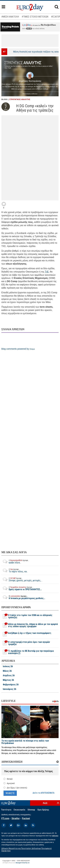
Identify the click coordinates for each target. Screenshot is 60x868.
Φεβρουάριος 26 (11, 685)
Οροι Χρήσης (43, 810)
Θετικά (10, 779)
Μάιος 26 (7, 671)
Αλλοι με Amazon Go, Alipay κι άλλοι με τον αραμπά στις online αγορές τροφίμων (30, 625)
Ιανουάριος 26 (9, 689)
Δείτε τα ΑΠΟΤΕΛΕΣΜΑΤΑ (43, 793)
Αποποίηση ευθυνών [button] (30, 94)
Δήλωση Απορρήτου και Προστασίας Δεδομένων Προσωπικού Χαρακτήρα (27, 849)
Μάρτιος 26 (8, 680)
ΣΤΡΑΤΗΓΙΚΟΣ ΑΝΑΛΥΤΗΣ (20, 99)
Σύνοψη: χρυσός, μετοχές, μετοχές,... (22, 579)
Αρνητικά (11, 783)
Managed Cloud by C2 (23, 863)
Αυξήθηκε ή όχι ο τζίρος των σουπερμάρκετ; (26, 634)
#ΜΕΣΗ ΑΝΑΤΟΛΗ (10, 17)
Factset (26, 818)
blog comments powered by (18, 349)
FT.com (5, 818)
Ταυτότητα (6, 810)
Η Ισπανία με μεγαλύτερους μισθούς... (23, 597)
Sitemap (31, 810)
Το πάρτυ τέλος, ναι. (14, 570)
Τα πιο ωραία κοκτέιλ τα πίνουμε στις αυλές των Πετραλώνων (25, 742)
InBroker (55, 836)
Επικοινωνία (19, 810)
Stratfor (16, 818)
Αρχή (45, 803)
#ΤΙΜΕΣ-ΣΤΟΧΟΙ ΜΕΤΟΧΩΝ (35, 17)
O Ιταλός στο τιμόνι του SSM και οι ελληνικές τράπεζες (27, 616)
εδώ (29, 29)
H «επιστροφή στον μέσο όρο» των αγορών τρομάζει (26, 643)
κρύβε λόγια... (15, 562)
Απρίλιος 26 (9, 676)
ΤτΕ (47, 272)
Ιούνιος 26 (8, 666)
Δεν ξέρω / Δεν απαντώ (17, 788)
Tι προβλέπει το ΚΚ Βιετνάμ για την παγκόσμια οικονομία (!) (28, 652)
